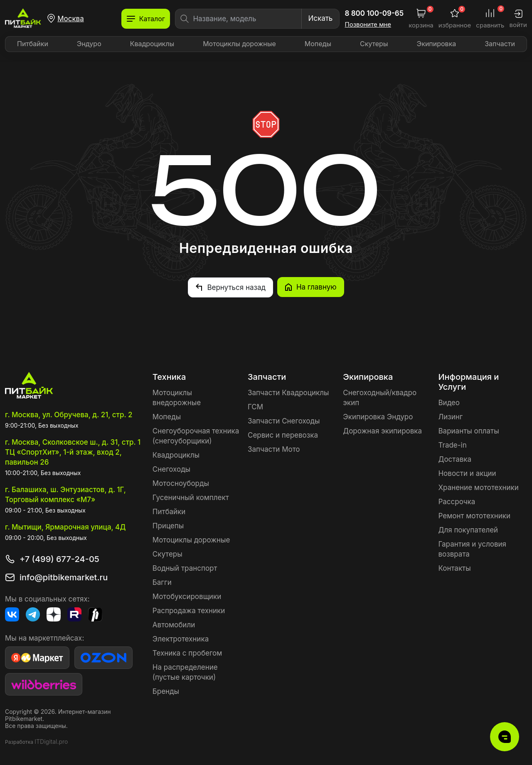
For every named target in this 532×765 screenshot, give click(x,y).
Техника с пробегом (187, 653)
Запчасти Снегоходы (284, 421)
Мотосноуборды (181, 483)
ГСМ (255, 406)
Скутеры (374, 44)
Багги (162, 582)
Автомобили (174, 624)
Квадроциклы (152, 44)
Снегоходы (171, 469)
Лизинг (450, 416)
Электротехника (181, 639)
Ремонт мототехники (474, 515)
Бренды (166, 691)
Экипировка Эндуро (378, 416)
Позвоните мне (368, 25)
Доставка (455, 459)
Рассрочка (457, 501)
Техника (169, 376)
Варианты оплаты (468, 431)
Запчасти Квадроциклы (288, 392)
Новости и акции (467, 473)
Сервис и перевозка (283, 435)
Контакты (454, 568)
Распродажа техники (189, 610)
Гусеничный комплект (191, 497)
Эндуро (89, 44)
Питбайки (33, 44)
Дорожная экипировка (382, 431)
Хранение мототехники (478, 487)
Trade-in (452, 445)
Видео (449, 402)
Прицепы (168, 525)
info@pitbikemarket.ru (64, 577)
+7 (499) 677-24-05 (59, 559)
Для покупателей (468, 530)
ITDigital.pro (51, 741)
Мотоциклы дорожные (239, 44)
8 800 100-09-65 (374, 13)
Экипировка (437, 44)
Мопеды (318, 44)
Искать (320, 18)
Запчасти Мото (274, 449)
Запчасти (500, 44)
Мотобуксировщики (187, 596)
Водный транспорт (185, 568)
